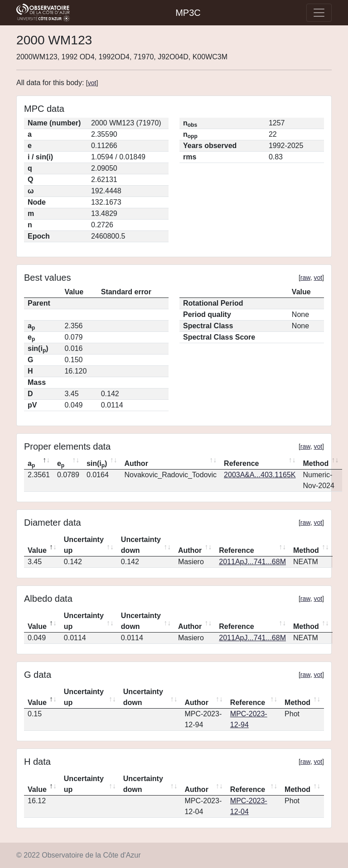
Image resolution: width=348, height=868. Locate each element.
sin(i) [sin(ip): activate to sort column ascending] (97, 464)
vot (92, 83)
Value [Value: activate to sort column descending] (37, 550)
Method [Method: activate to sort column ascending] (316, 463)
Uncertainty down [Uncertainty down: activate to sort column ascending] (141, 545)
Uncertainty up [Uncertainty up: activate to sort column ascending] (84, 545)
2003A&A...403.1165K (260, 475)
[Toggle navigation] (319, 13)
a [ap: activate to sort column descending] (31, 464)
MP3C (188, 13)
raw (305, 278)
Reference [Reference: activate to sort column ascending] (241, 463)
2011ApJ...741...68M (252, 562)
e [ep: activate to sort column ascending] (61, 464)
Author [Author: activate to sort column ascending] (136, 463)
